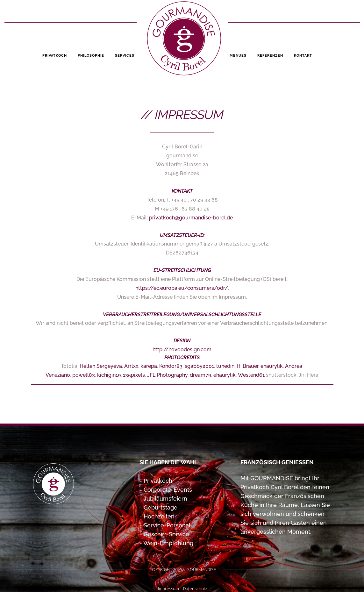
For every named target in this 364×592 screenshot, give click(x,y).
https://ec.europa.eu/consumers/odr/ (182, 288)
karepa (149, 366)
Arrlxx (131, 366)
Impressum (168, 588)
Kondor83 (171, 366)
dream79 (200, 375)
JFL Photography (167, 375)
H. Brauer (247, 366)
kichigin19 (109, 375)
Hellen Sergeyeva (101, 366)
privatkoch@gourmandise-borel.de (191, 218)
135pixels (134, 375)
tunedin (225, 366)
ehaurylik (272, 366)
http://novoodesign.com (182, 349)
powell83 (84, 375)
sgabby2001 (199, 366)
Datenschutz (195, 588)
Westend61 (251, 375)
